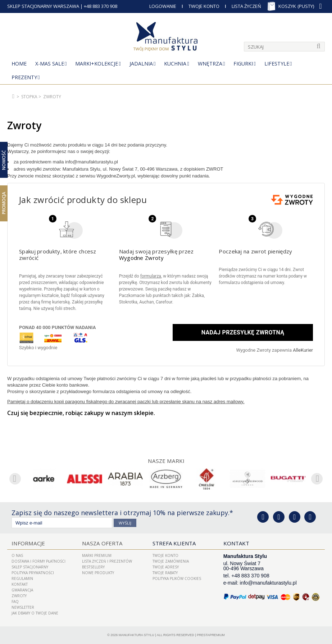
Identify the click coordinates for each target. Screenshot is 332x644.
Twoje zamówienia (171, 561)
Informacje (28, 543)
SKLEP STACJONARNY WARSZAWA (43, 6)
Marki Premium (97, 555)
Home (19, 64)
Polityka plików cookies (177, 578)
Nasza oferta (101, 543)
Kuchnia (175, 64)
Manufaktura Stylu (137, 635)
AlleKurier (303, 350)
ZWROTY (19, 596)
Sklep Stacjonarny (30, 567)
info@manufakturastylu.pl (268, 583)
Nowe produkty (98, 573)
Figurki (243, 64)
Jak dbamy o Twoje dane (35, 613)
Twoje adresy (166, 567)
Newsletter (23, 607)
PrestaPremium (211, 635)
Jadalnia (141, 64)
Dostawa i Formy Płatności (38, 561)
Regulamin (22, 578)
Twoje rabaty (165, 573)
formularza (151, 276)
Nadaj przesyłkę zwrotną (243, 332)
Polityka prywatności (33, 573)
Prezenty (24, 77)
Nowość (4, 160)
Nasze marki (166, 461)
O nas (17, 555)
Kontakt (20, 584)
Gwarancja (22, 590)
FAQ (15, 602)
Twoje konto (165, 555)
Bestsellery (93, 567)
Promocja (4, 203)
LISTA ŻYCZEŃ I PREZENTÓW (107, 561)
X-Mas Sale (50, 64)
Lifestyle (277, 64)
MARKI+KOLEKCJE (97, 64)
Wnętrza (210, 64)
